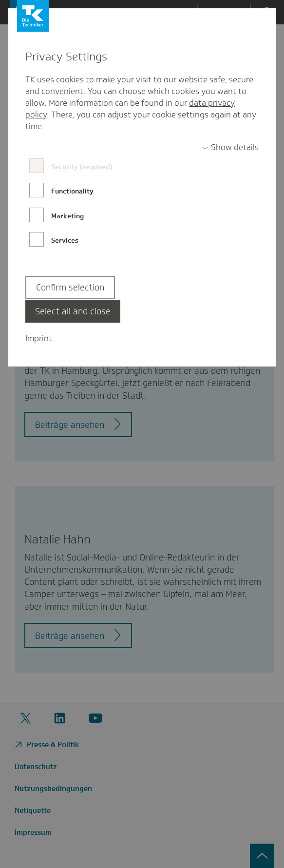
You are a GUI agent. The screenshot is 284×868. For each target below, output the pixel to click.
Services (65, 240)
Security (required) (82, 167)
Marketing (67, 216)
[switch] (230, 148)
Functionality (72, 191)
